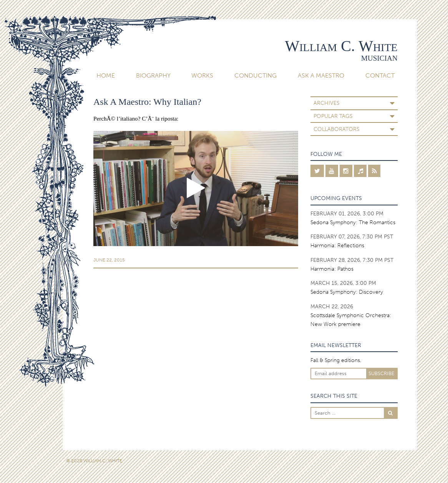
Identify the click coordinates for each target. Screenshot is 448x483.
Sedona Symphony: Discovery (347, 292)
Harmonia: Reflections (337, 245)
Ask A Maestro (321, 75)
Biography (153, 75)
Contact (380, 75)
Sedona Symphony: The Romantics (353, 222)
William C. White (341, 46)
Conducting (256, 75)
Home (106, 75)
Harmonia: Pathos (332, 269)
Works (202, 75)
